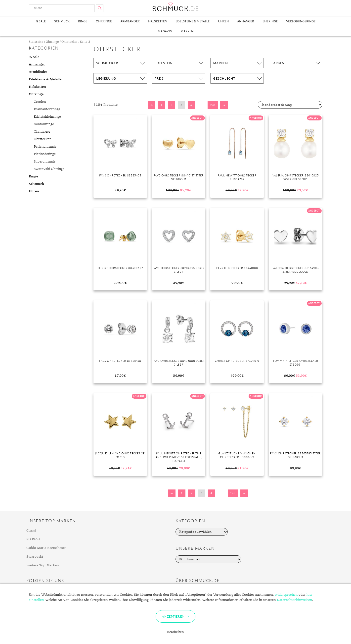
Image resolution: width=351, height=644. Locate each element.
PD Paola (33, 539)
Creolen (40, 102)
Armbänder (130, 21)
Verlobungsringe (301, 21)
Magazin (165, 31)
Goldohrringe (44, 124)
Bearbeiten (175, 632)
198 (213, 105)
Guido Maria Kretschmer (46, 548)
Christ (31, 531)
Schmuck (62, 21)
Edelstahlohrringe (47, 117)
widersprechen (286, 595)
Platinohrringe (45, 154)
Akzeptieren (173, 616)
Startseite (36, 42)
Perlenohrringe (45, 147)
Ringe (83, 21)
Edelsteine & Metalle (193, 21)
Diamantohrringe (47, 109)
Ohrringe (104, 21)
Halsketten (158, 21)
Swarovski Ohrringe (49, 169)
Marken (187, 31)
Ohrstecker (69, 42)
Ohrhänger (42, 132)
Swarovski (35, 557)
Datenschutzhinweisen (294, 600)
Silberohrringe (45, 161)
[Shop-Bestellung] (290, 105)
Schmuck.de (175, 7)
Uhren (223, 21)
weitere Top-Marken (43, 565)
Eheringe (270, 21)
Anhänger (246, 21)
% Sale (41, 21)
